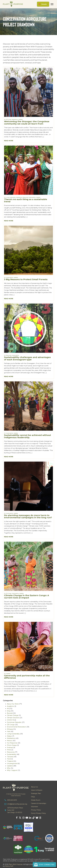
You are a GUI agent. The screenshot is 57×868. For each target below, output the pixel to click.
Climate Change (13, 715)
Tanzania (10, 757)
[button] (44, 865)
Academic (10, 706)
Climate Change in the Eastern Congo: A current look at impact (27, 597)
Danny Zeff (9, 866)
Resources (25, 197)
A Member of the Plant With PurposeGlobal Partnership (16, 795)
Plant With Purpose (16, 864)
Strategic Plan (36, 793)
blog (9, 711)
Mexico (10, 741)
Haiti (9, 731)
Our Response (12, 743)
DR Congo (9, 120)
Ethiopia (10, 729)
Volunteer (34, 807)
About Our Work (13, 704)
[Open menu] (52, 4)
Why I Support (12, 770)
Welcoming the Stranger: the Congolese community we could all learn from (27, 123)
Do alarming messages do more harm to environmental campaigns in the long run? (28, 516)
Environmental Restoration (17, 727)
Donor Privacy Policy (38, 813)
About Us (34, 787)
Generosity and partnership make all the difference (27, 677)
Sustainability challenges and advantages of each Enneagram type (27, 358)
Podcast (10, 748)
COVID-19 (10, 720)
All (5, 120)
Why (9, 768)
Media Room (36, 800)
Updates (20, 120)
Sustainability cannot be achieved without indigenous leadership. (28, 436)
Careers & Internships (39, 803)
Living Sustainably (11, 197)
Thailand (10, 761)
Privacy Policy (36, 810)
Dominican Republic (14, 722)
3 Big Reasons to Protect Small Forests (26, 279)
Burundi (10, 713)
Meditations (15, 120)
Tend (9, 759)
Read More (9, 141)
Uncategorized (12, 764)
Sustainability (32, 197)
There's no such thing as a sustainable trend (26, 200)
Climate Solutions (13, 718)
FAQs (33, 797)
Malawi (9, 736)
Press (9, 750)
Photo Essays (12, 745)
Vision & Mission (37, 790)
